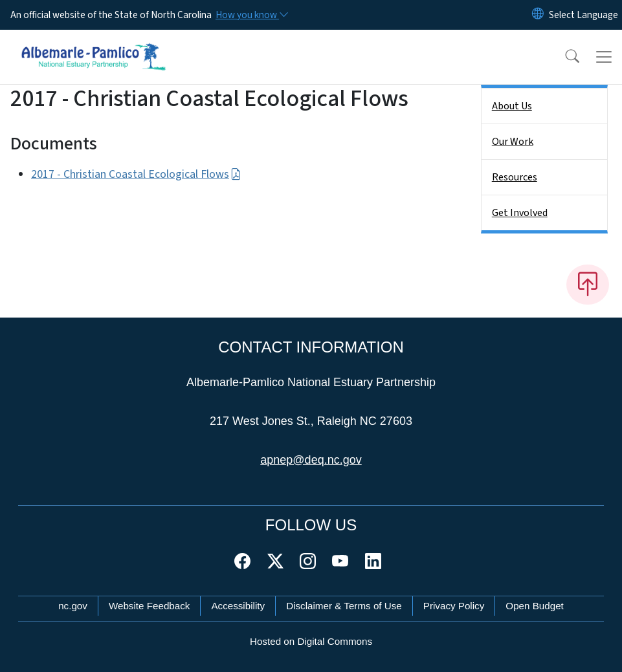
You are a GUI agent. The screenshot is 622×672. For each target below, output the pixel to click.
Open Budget (535, 606)
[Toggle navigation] (604, 57)
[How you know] (251, 15)
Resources (515, 177)
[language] (583, 15)
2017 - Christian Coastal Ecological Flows (136, 174)
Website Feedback (150, 606)
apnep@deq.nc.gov (311, 460)
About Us (512, 106)
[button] (564, 57)
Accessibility (238, 606)
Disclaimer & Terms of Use (344, 606)
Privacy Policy (454, 606)
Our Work (513, 142)
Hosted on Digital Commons (311, 641)
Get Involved (520, 213)
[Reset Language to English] (538, 15)
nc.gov (73, 606)
